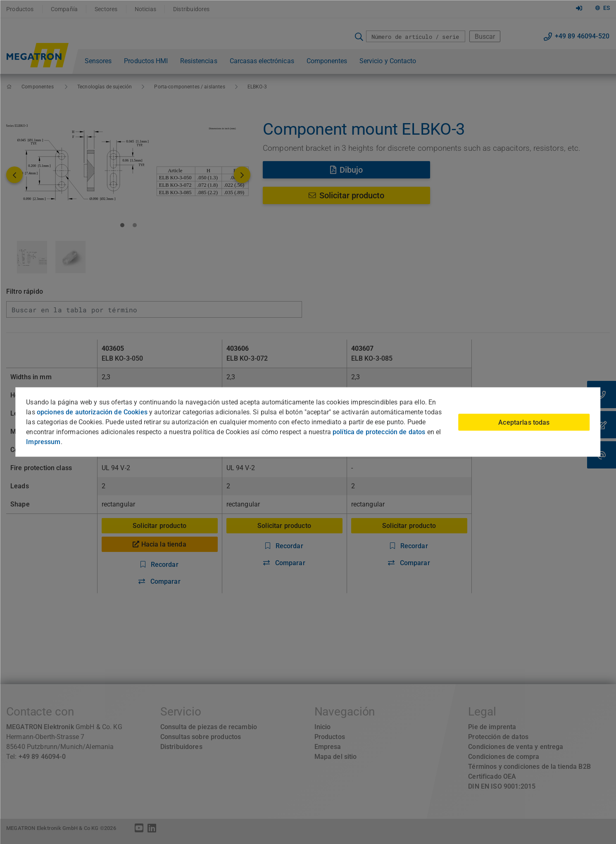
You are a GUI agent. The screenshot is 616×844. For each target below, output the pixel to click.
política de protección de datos (379, 432)
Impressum (43, 442)
